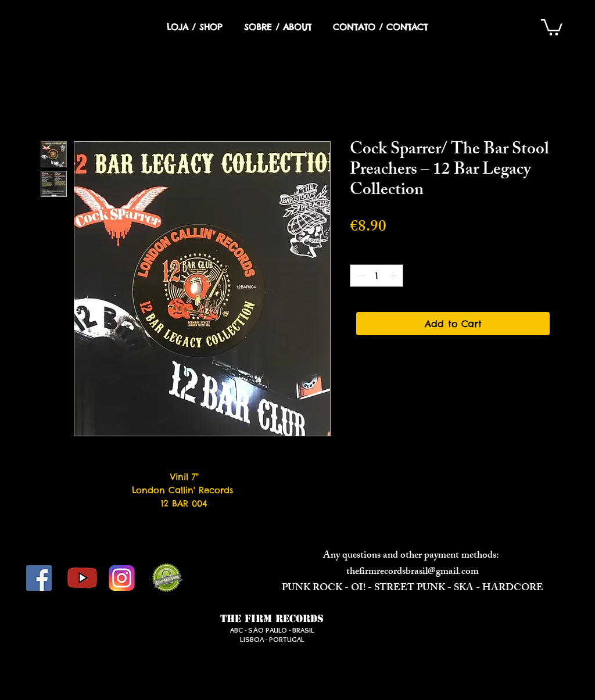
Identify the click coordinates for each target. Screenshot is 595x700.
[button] (552, 26)
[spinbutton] (377, 276)
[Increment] (394, 276)
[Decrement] (359, 276)
